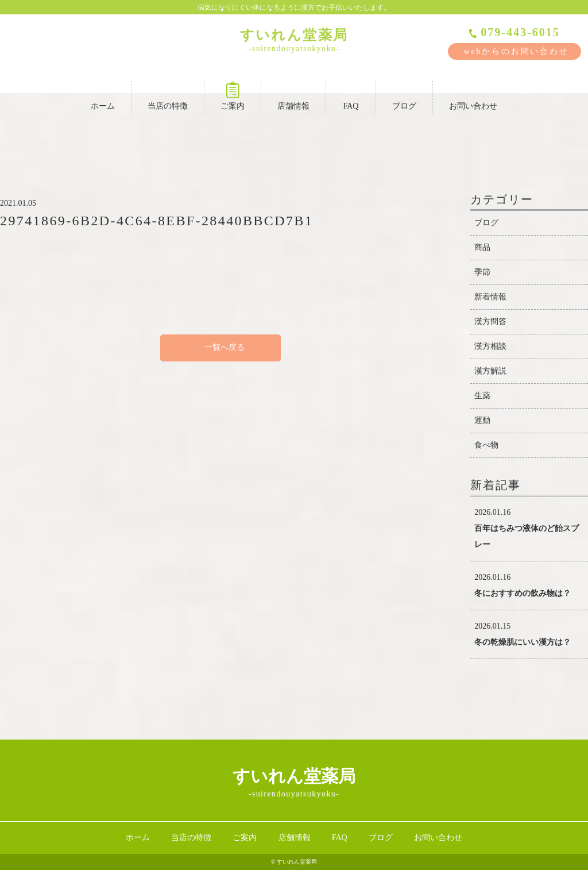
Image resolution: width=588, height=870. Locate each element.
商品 (482, 247)
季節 (482, 272)
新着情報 (490, 297)
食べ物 (486, 445)
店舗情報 (293, 96)
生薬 (482, 396)
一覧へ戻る (220, 347)
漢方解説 (490, 371)
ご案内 (233, 96)
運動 (482, 420)
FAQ (351, 96)
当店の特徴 (168, 96)
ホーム (103, 96)
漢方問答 (490, 322)
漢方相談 (490, 346)
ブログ (404, 96)
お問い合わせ (473, 96)
